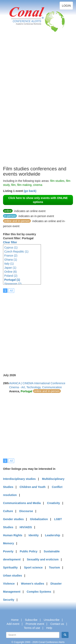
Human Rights (13, 535)
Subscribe (31, 620)
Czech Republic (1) (16, 252)
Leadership (53, 535)
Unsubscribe (52, 620)
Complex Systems (39, 592)
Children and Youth (33, 487)
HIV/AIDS (26, 527)
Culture (8, 511)
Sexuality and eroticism (43, 559)
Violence (9, 584)
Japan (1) (10, 268)
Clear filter (10, 242)
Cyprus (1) (11, 247)
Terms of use (32, 628)
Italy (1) (9, 264)
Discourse (26, 511)
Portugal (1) (12, 280)
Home (15, 620)
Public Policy (29, 551)
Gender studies (13, 519)
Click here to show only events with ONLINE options (38, 200)
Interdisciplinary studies (19, 479)
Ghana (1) (11, 260)
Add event (13, 624)
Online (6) (10, 272)
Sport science (33, 567)
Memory (9, 543)
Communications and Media (22, 503)
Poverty (8, 551)
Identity (34, 535)
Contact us (57, 624)
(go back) (30, 191)
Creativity (54, 503)
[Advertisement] (19, 105)
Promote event (35, 624)
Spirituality (10, 567)
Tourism (55, 567)
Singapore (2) (13, 284)
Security (9, 600)
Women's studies (32, 584)
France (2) (11, 256)
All (11, 291)
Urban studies (12, 576)
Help (49, 628)
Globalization (39, 519)
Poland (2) (11, 276)
